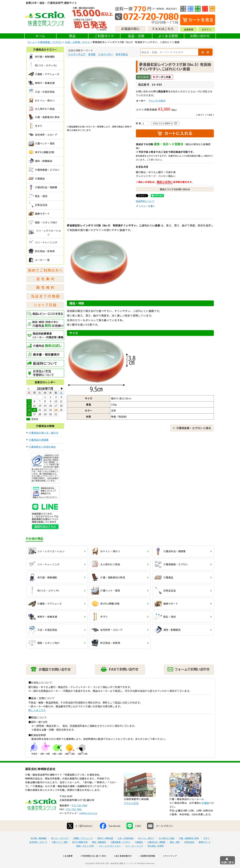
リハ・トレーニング (134, 856)
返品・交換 (136, 36)
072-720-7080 (80, 816)
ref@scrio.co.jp (88, 823)
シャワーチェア (77, 54)
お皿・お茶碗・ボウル (77, 42)
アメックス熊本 (157, 101)
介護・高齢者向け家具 (189, 848)
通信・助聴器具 (99, 852)
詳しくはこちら (37, 710)
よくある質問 (168, 36)
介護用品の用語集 (39, 440)
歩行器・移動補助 (39, 848)
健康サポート (205, 852)
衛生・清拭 (175, 852)
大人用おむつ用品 (167, 848)
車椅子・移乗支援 (105, 848)
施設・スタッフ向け (85, 856)
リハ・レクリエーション (110, 856)
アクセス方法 (131, 813)
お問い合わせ (200, 36)
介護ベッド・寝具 (60, 852)
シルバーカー (106, 54)
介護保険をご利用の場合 (42, 447)
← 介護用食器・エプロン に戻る (192, 428)
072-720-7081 (74, 819)
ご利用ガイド (104, 36)
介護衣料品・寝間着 (156, 852)
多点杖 (92, 54)
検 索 (205, 52)
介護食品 (139, 852)
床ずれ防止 (122, 54)
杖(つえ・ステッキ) (60, 848)
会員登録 (189, 29)
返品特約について (145, 201)
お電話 (205, 813)
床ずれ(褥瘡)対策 (80, 852)
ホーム (40, 36)
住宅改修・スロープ (38, 852)
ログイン (206, 29)
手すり (206, 848)
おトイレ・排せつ (146, 848)
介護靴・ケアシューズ (83, 848)
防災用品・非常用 (156, 856)
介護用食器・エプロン (50, 42)
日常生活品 (189, 852)
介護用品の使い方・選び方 (44, 433)
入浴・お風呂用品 (126, 848)
